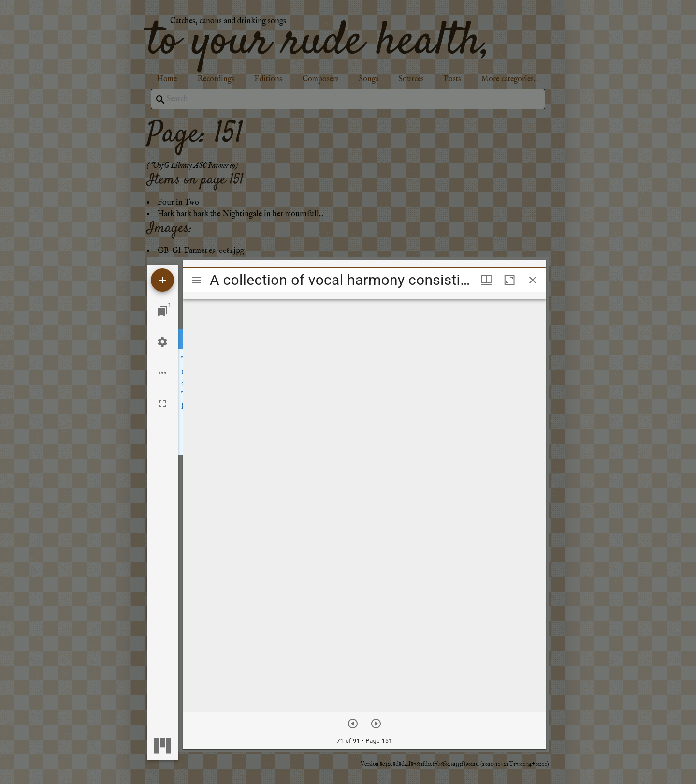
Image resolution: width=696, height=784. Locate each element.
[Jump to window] (162, 311)
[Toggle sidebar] (196, 280)
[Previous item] (353, 724)
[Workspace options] (162, 373)
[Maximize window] (509, 280)
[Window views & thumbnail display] (486, 280)
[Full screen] (162, 404)
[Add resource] (162, 280)
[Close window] (533, 280)
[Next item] (376, 724)
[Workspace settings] (162, 342)
